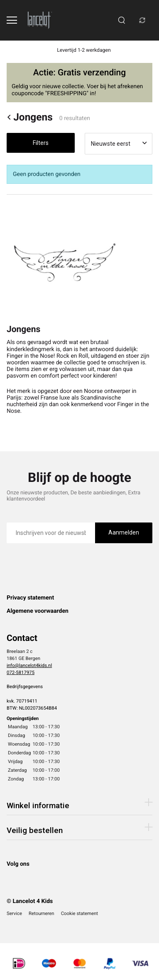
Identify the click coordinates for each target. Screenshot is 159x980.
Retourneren (42, 913)
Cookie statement (79, 913)
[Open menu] (12, 20)
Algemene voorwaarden (38, 611)
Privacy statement (30, 598)
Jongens (30, 117)
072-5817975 (21, 672)
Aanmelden (124, 532)
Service (14, 913)
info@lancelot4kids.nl (29, 665)
